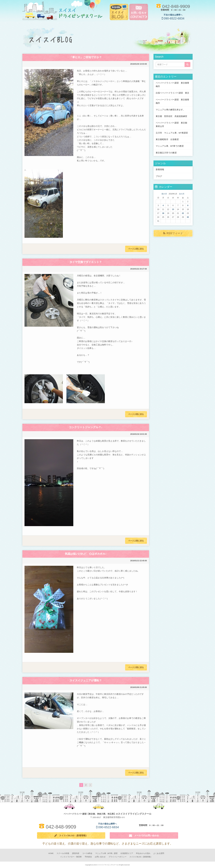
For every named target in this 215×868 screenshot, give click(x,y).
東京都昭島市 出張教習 (167, 139)
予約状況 (88, 857)
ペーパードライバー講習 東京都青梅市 (172, 85)
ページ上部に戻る (136, 249)
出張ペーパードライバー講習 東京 (172, 93)
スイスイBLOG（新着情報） (71, 836)
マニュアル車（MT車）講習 (106, 853)
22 (183, 213)
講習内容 (76, 853)
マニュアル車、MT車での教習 (170, 146)
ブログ (159, 176)
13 (173, 209)
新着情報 (160, 169)
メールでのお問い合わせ (144, 836)
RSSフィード (173, 233)
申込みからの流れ (143, 853)
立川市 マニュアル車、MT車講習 (172, 133)
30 (188, 217)
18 (163, 213)
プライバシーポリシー (118, 857)
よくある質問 (159, 853)
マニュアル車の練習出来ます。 (170, 110)
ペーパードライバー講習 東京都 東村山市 (172, 125)
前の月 (164, 194)
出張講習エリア (127, 853)
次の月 (182, 194)
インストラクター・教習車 (71, 857)
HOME (51, 853)
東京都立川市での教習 (166, 153)
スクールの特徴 (63, 853)
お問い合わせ (100, 857)
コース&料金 (87, 853)
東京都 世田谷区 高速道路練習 (171, 116)
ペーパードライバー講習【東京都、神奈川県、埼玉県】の (107, 814)
